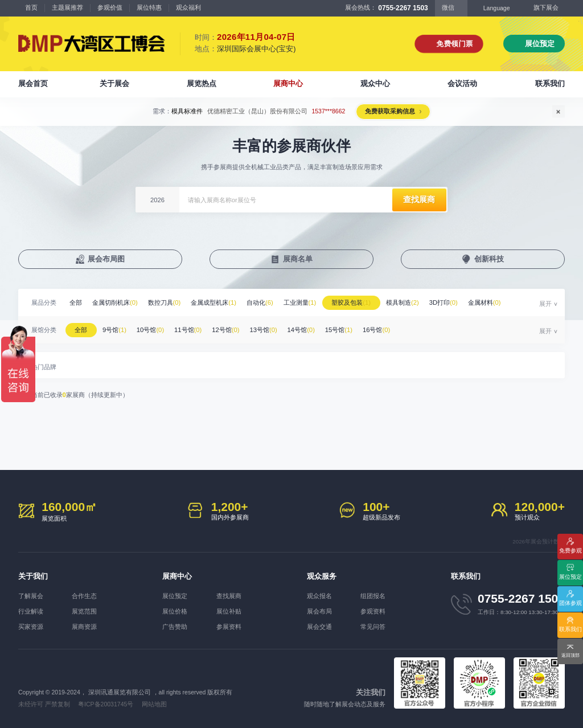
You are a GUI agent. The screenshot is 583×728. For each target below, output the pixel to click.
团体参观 (570, 603)
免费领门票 (455, 44)
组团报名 (373, 596)
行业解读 (31, 611)
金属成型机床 (214, 302)
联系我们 (550, 83)
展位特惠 (149, 7)
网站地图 (154, 704)
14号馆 (301, 330)
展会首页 (33, 83)
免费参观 (570, 551)
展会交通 (319, 627)
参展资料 (229, 627)
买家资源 (31, 627)
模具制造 (403, 302)
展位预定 (540, 44)
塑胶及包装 (351, 302)
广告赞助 (175, 627)
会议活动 (462, 83)
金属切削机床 (115, 302)
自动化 (260, 302)
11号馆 (188, 330)
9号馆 (114, 330)
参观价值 (110, 7)
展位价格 (175, 611)
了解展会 (31, 596)
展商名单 (298, 259)
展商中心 (288, 83)
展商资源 (84, 627)
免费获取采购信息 (390, 111)
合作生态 (84, 596)
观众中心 (375, 83)
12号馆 (225, 330)
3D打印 (444, 302)
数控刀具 (165, 302)
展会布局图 (106, 259)
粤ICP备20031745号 (106, 704)
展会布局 (319, 611)
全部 (76, 302)
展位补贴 (229, 611)
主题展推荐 (67, 7)
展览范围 (84, 611)
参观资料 (373, 611)
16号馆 (376, 330)
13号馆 (263, 330)
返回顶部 (570, 655)
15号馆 (339, 330)
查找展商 (229, 596)
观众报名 (319, 596)
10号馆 (150, 330)
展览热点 (202, 83)
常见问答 (373, 627)
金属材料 (485, 302)
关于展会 (114, 83)
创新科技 (489, 259)
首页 (31, 7)
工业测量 (300, 302)
